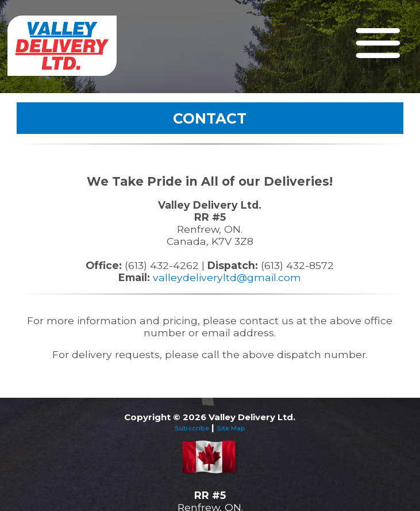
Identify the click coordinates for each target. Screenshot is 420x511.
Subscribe (192, 428)
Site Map (231, 428)
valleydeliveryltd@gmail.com (227, 277)
